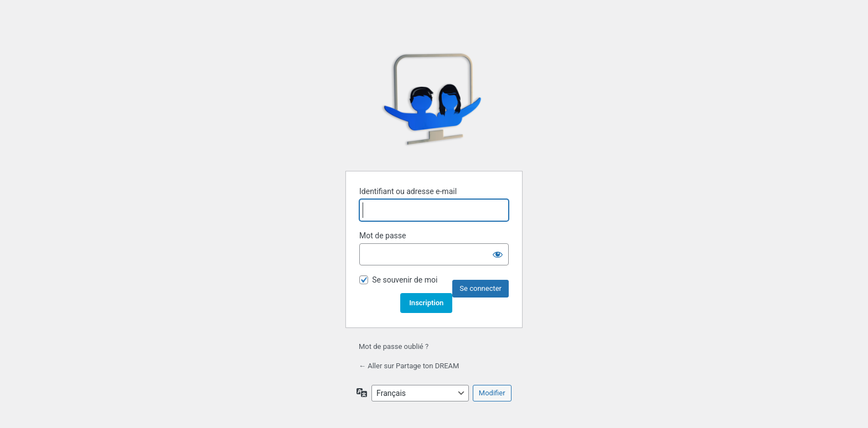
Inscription (426, 303)
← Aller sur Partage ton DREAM (409, 366)
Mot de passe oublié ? (394, 346)
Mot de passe (383, 236)
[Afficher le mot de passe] (498, 254)
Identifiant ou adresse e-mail (408, 191)
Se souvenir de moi (405, 280)
